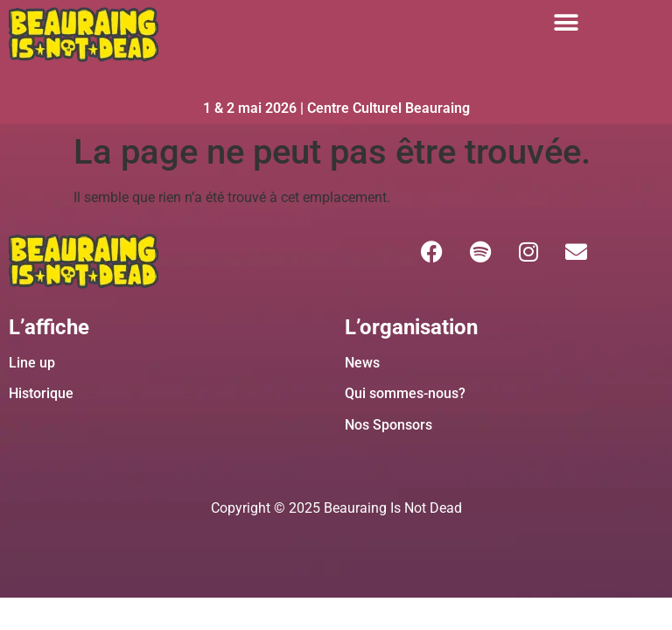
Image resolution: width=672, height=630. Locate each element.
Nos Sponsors (388, 425)
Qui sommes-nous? (405, 393)
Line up (32, 363)
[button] (566, 22)
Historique (41, 393)
